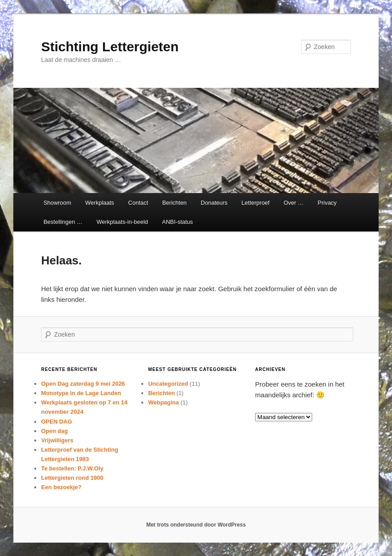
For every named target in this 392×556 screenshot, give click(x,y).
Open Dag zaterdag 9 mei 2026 (83, 384)
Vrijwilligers (57, 440)
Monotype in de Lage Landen (81, 393)
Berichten (175, 203)
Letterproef (256, 203)
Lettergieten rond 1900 (72, 478)
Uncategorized (168, 384)
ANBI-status (177, 222)
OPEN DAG (56, 422)
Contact (138, 203)
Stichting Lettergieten (110, 47)
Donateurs (214, 203)
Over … (294, 203)
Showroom (57, 203)
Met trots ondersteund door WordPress (196, 525)
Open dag (54, 431)
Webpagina (163, 402)
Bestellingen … (63, 222)
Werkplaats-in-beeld (122, 222)
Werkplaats (100, 203)
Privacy (327, 203)
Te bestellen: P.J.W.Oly (72, 468)
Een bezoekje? (61, 487)
